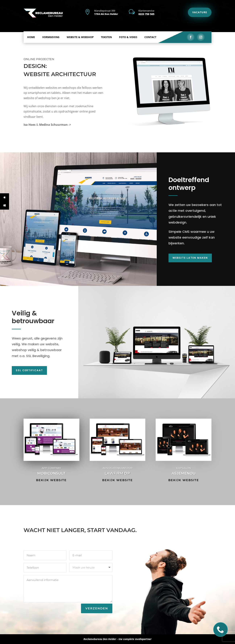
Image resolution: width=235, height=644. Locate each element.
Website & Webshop (80, 32)
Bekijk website (51, 480)
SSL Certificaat (29, 370)
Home (31, 32)
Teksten (106, 32)
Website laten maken (190, 258)
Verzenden (97, 608)
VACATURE (200, 12)
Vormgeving (51, 32)
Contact (150, 32)
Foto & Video (128, 32)
